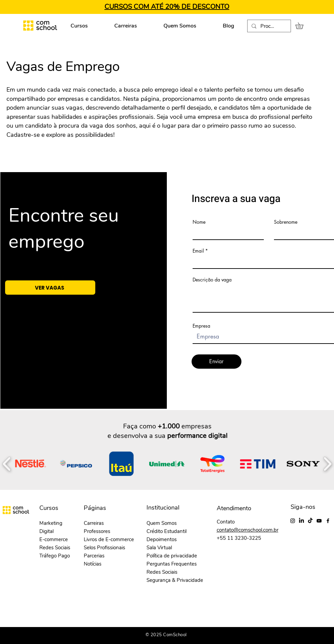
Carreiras (94, 523)
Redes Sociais (55, 548)
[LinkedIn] (301, 521)
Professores (97, 531)
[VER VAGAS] (50, 288)
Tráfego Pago (55, 556)
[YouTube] (319, 521)
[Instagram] (293, 521)
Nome (199, 222)
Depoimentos (162, 539)
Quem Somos (162, 523)
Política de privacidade (172, 556)
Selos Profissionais (104, 548)
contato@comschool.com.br (248, 530)
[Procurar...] (268, 26)
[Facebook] (328, 521)
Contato (226, 522)
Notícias (93, 564)
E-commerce (54, 539)
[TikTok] (310, 521)
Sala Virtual (159, 548)
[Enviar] (217, 362)
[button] (302, 26)
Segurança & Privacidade (175, 580)
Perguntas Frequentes (172, 564)
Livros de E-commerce (109, 539)
